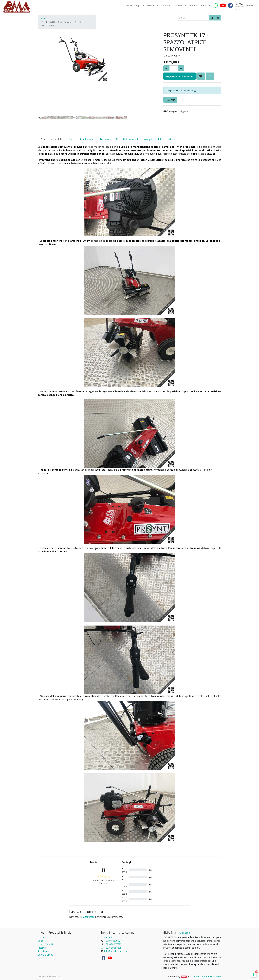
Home (41, 937)
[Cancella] (218, 18)
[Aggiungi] (181, 68)
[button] (45, 65)
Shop (41, 941)
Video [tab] (172, 139)
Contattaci (106, 937)
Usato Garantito (46, 944)
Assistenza (44, 951)
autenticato (89, 917)
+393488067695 (113, 944)
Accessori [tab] (105, 139)
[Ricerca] (212, 18)
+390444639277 (113, 941)
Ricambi (42, 948)
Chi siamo (185, 933)
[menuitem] (129, 5)
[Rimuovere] (166, 68)
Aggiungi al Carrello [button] (180, 76)
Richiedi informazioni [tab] (127, 139)
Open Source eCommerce (207, 976)
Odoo (184, 977)
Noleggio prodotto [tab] (153, 139)
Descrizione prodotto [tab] (52, 139)
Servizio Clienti (46, 955)
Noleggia (170, 100)
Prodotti (45, 18)
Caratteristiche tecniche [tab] (82, 139)
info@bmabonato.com (116, 951)
